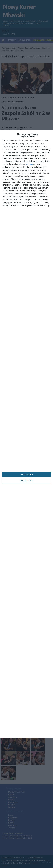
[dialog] (26, 434)
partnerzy (30, 164)
